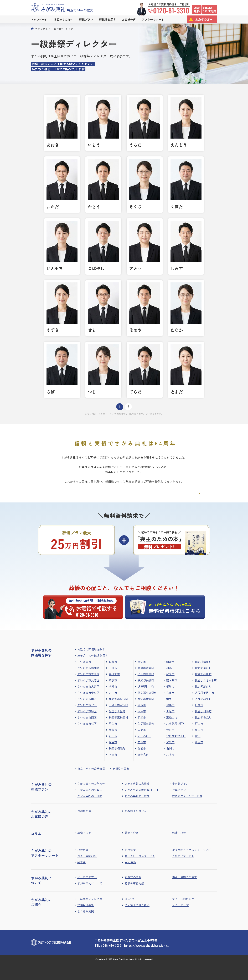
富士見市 (143, 754)
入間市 (142, 730)
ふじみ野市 (144, 736)
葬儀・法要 (84, 833)
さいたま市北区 (87, 705)
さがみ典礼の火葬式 (90, 790)
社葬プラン (179, 790)
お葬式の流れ (133, 877)
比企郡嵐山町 (203, 668)
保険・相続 (179, 833)
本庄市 (113, 754)
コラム (36, 834)
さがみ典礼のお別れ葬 (91, 784)
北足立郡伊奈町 (176, 736)
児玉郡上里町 (117, 711)
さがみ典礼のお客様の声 (41, 814)
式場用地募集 (86, 905)
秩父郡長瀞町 (146, 680)
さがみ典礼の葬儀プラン (41, 787)
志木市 (142, 742)
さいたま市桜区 (87, 724)
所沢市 (142, 717)
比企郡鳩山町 (203, 686)
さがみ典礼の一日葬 (90, 796)
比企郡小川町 (203, 674)
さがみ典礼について (90, 883)
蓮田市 (170, 730)
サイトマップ (180, 905)
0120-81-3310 (169, 10)
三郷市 (113, 668)
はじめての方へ (87, 877)
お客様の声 (84, 811)
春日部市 (114, 674)
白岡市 (170, 748)
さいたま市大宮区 (88, 686)
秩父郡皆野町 (146, 699)
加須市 (170, 742)
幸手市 (170, 699)
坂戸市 (142, 711)
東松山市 (172, 717)
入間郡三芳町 (146, 724)
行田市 (113, 736)
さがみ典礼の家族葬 (137, 784)
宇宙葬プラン (180, 784)
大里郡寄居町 (146, 668)
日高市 (199, 705)
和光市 (170, 674)
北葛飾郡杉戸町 (176, 724)
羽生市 (113, 724)
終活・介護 (132, 833)
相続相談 (83, 850)
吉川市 (113, 693)
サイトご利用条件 (183, 899)
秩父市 (142, 662)
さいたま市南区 (87, 699)
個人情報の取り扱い (137, 905)
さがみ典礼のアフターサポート (45, 853)
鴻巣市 (170, 705)
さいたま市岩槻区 (88, 674)
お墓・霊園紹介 (87, 856)
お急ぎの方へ (204, 19)
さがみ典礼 (41, 29)
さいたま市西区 (87, 717)
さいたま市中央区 (88, 693)
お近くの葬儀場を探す (91, 649)
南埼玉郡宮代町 (118, 705)
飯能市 (142, 748)
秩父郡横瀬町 (117, 748)
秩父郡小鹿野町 (147, 693)
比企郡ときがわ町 (206, 680)
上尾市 (170, 711)
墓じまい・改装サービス (140, 856)
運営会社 (130, 899)
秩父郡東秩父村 (118, 717)
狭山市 (142, 705)
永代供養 (130, 850)
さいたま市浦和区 (88, 668)
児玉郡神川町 (146, 686)
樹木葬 (81, 862)
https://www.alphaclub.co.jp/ (145, 945)
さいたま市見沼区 (88, 680)
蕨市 (198, 736)
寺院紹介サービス (183, 856)
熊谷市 (113, 730)
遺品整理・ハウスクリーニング (191, 850)
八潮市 (113, 686)
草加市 (113, 680)
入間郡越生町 (203, 699)
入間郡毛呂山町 (205, 693)
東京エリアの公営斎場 (91, 769)
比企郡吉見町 (203, 717)
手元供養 (130, 862)
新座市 (199, 742)
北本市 (170, 754)
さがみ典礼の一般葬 (137, 796)
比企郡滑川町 (203, 662)
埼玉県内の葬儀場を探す (92, 655)
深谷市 (113, 742)
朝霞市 (170, 662)
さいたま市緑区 (87, 711)
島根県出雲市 (121, 769)
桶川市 (170, 686)
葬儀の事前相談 (134, 883)
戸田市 (199, 724)
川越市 (170, 668)
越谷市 (113, 662)
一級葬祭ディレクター (64, 29)
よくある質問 (86, 911)
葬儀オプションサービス (187, 796)
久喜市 (170, 693)
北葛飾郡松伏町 (118, 699)
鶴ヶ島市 (172, 680)
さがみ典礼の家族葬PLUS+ (142, 790)
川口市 (199, 730)
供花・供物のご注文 (184, 877)
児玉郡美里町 (146, 674)
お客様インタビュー (137, 811)
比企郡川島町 (203, 711)
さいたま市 (84, 662)
